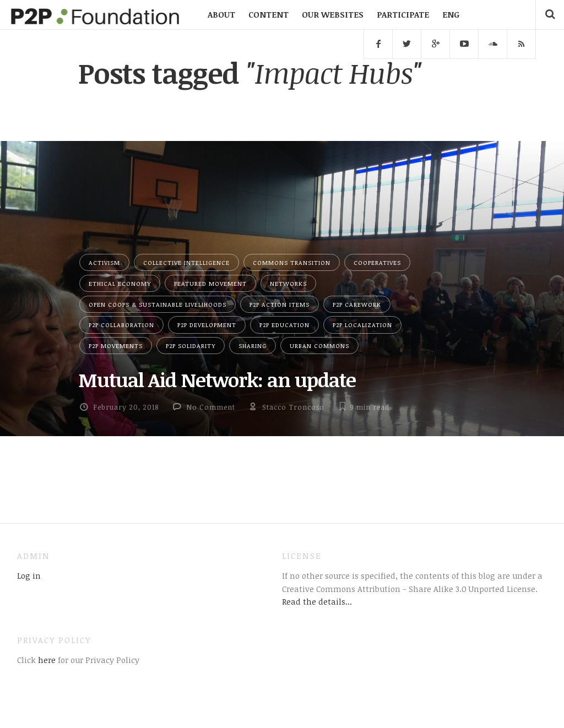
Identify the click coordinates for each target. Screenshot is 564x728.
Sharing (253, 346)
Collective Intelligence (186, 262)
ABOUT (221, 14)
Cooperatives (377, 262)
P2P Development (207, 325)
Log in (29, 575)
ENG (451, 14)
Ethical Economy (120, 283)
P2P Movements (116, 346)
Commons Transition (292, 262)
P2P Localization (362, 325)
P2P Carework (357, 304)
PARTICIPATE (403, 14)
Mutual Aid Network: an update (217, 379)
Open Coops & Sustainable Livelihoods (158, 304)
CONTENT (269, 14)
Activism (104, 262)
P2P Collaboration (121, 325)
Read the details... (317, 601)
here (46, 660)
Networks (288, 283)
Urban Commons (319, 346)
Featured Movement (210, 283)
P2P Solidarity (191, 346)
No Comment (211, 407)
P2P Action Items (280, 304)
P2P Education (284, 325)
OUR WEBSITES (333, 14)
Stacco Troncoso (293, 407)
